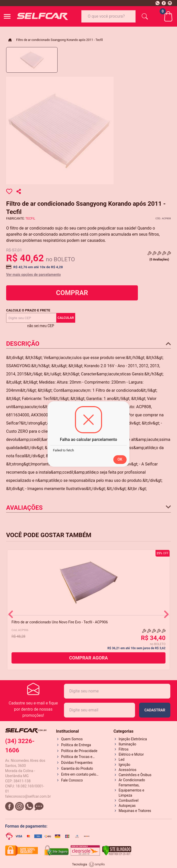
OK (120, 459)
